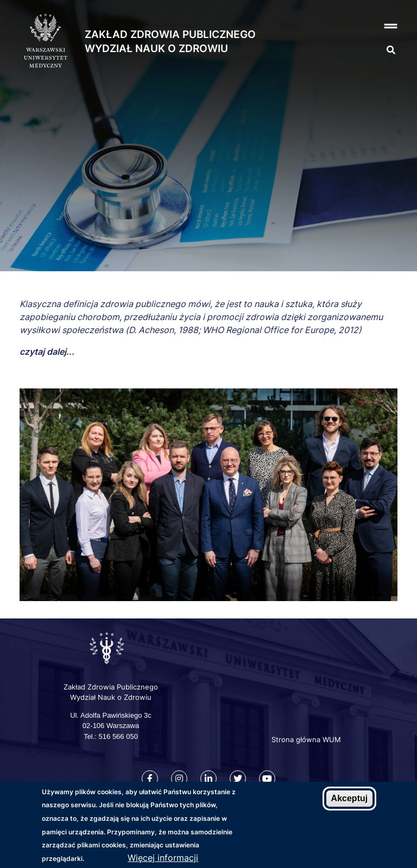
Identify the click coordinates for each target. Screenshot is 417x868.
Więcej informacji (163, 858)
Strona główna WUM (306, 739)
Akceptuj (350, 798)
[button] (371, 26)
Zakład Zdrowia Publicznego (170, 34)
